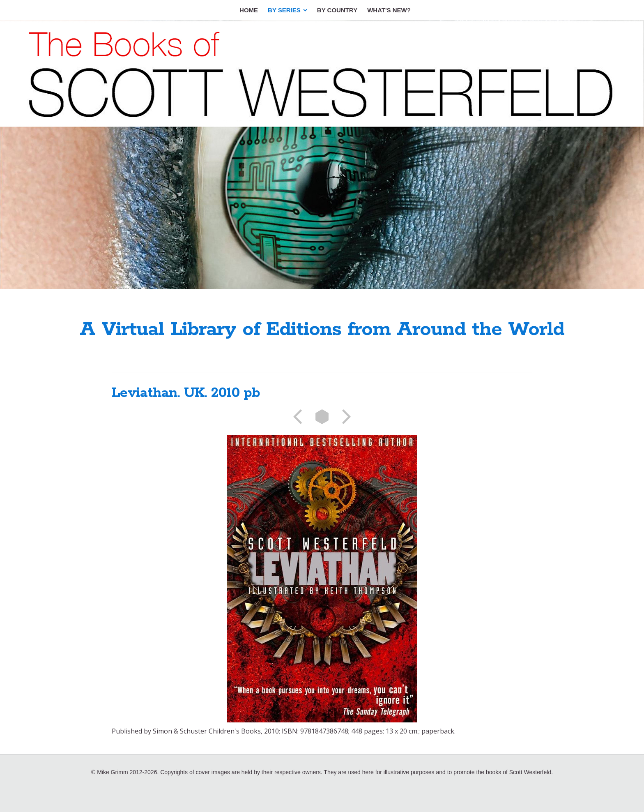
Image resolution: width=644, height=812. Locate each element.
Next (344, 417)
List (322, 417)
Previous (300, 417)
